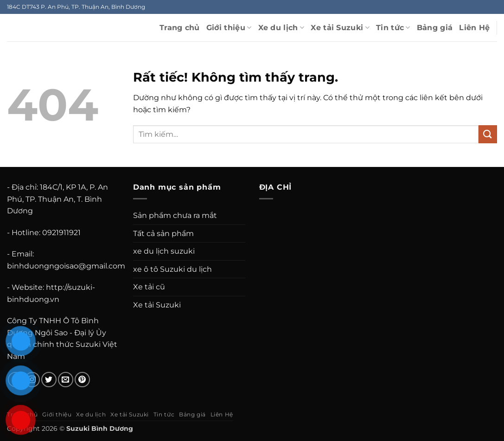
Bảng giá (435, 28)
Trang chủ (180, 28)
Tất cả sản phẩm (163, 233)
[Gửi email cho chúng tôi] (66, 380)
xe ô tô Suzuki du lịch (172, 269)
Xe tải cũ (149, 287)
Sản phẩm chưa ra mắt (175, 215)
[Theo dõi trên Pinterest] (82, 380)
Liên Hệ (474, 28)
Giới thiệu (229, 28)
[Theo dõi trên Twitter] (49, 380)
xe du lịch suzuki (164, 251)
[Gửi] (488, 134)
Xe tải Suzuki (340, 28)
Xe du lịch (281, 28)
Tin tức (393, 28)
